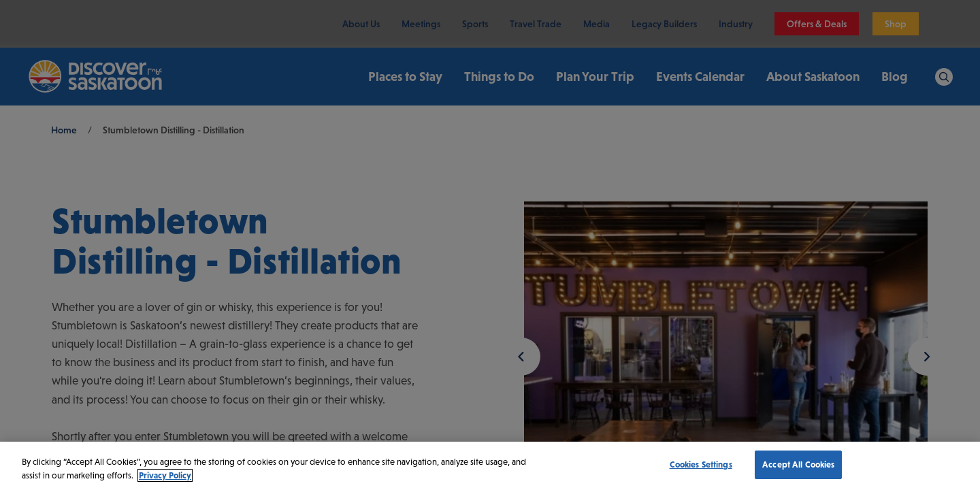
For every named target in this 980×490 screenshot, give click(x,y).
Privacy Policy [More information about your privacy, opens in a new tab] (165, 475)
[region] (490, 466)
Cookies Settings (701, 464)
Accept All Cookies (798, 464)
